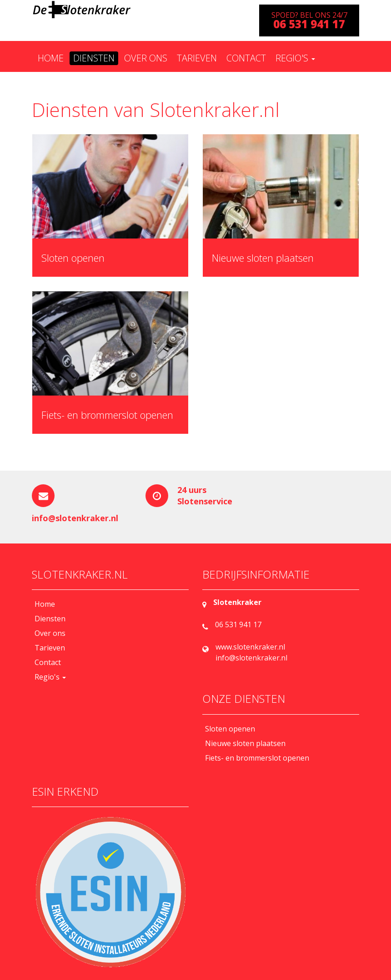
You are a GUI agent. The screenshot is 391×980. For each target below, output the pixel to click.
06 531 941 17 (238, 625)
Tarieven (197, 58)
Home (51, 58)
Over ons (146, 58)
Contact (246, 58)
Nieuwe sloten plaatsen (263, 258)
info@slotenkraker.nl (75, 518)
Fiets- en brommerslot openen (107, 415)
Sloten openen (73, 258)
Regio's (295, 58)
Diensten (94, 58)
